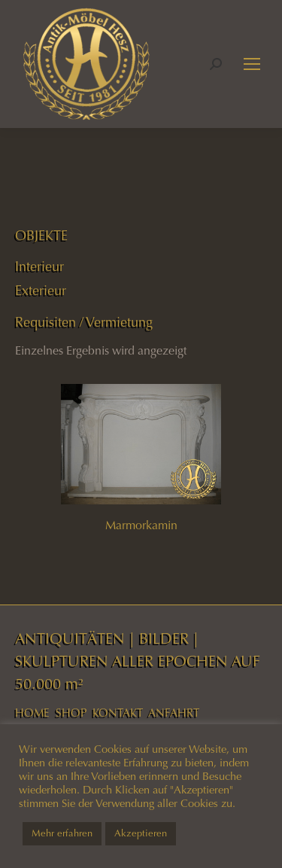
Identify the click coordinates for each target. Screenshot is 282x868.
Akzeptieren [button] (141, 833)
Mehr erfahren (62, 833)
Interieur (39, 266)
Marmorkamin (141, 525)
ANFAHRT (174, 713)
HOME (32, 713)
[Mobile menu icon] (252, 64)
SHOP (71, 713)
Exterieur (41, 291)
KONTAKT (118, 713)
